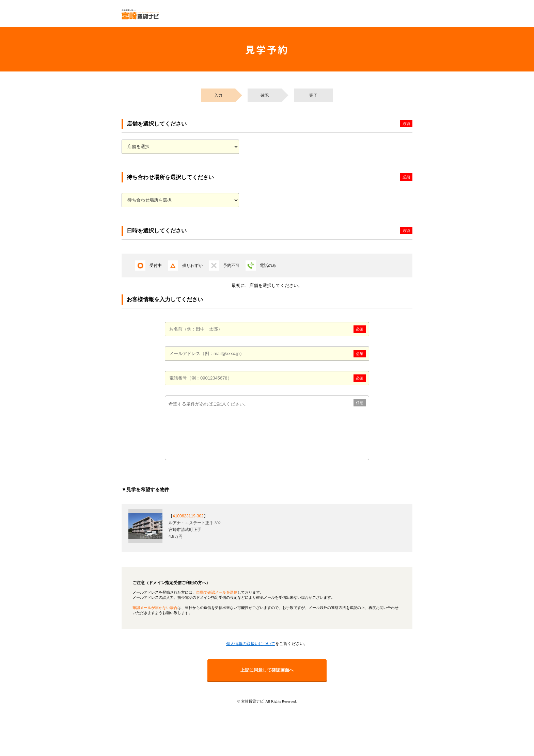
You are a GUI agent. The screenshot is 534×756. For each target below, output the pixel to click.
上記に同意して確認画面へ (267, 670)
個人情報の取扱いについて (251, 644)
